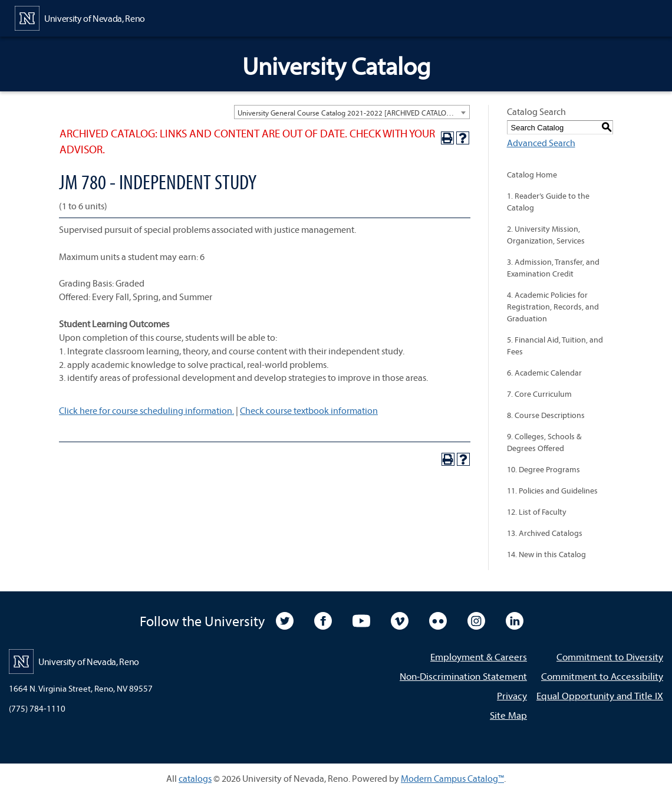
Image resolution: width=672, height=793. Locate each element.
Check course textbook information (309, 410)
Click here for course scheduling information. (146, 410)
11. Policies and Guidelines (552, 491)
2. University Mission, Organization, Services (546, 235)
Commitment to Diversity (610, 657)
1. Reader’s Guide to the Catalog (548, 202)
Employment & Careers (479, 657)
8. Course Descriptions (546, 415)
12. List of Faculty (537, 512)
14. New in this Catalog (546, 554)
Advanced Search (541, 143)
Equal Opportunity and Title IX (600, 695)
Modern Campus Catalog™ (452, 778)
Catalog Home (532, 175)
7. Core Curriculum (539, 394)
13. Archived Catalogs (545, 533)
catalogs (195, 778)
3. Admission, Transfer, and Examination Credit (553, 268)
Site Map (508, 715)
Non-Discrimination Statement (463, 676)
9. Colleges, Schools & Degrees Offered (544, 442)
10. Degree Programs (543, 469)
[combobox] (352, 112)
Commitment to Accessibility (602, 676)
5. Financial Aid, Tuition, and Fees (555, 346)
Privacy (512, 695)
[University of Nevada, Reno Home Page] (80, 17)
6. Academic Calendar (544, 373)
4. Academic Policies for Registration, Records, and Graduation (553, 307)
